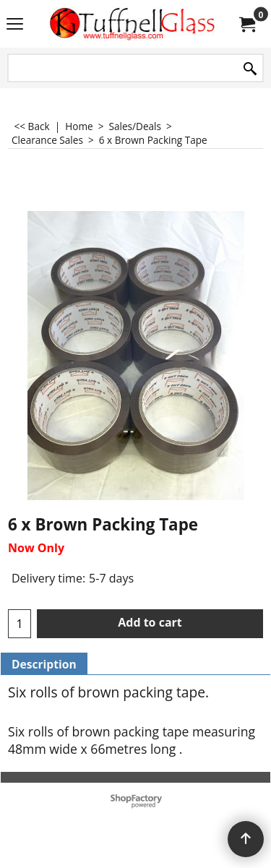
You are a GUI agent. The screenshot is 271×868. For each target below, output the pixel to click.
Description (44, 664)
